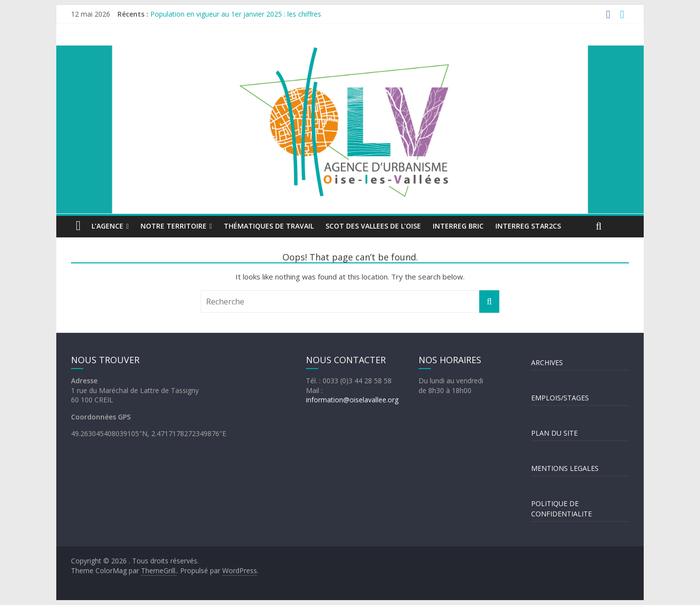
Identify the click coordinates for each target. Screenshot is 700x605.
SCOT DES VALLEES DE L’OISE (373, 226)
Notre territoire (174, 226)
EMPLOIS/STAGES (560, 398)
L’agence (107, 226)
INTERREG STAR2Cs (528, 226)
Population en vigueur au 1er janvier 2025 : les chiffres (236, 14)
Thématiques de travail (269, 226)
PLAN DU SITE (554, 433)
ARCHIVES (547, 362)
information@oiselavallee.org (352, 400)
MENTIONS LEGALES (565, 468)
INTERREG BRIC (458, 226)
